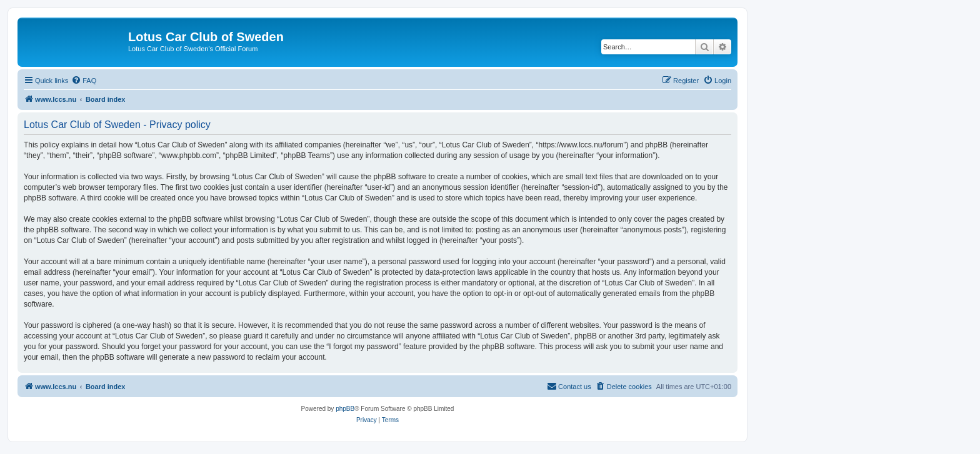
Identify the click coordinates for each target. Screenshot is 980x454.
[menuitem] (84, 81)
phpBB (345, 409)
